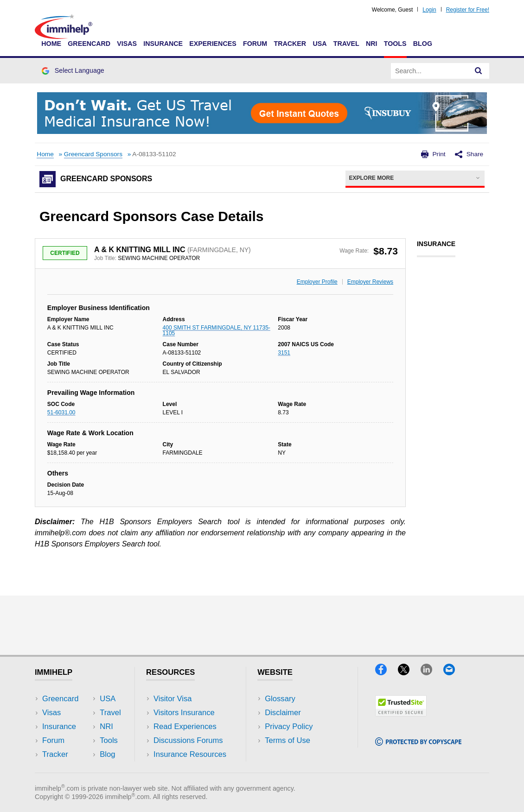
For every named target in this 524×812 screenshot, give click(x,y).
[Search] (479, 71)
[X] (409, 672)
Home (51, 44)
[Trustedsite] (401, 714)
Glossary (280, 699)
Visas (127, 44)
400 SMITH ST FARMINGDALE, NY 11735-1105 (217, 330)
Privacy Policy (289, 726)
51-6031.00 (61, 412)
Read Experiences (185, 726)
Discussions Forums (188, 740)
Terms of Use (288, 740)
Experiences (213, 44)
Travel (346, 44)
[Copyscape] (418, 743)
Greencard (89, 44)
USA (320, 44)
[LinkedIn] (432, 672)
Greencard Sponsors (93, 154)
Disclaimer (283, 713)
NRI (372, 44)
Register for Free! (468, 10)
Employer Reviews (370, 282)
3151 (284, 353)
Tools (395, 44)
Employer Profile (317, 282)
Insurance (163, 44)
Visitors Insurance (184, 713)
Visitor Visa (173, 699)
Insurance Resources (190, 754)
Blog (423, 44)
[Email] (454, 672)
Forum (255, 44)
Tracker (290, 44)
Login (429, 10)
